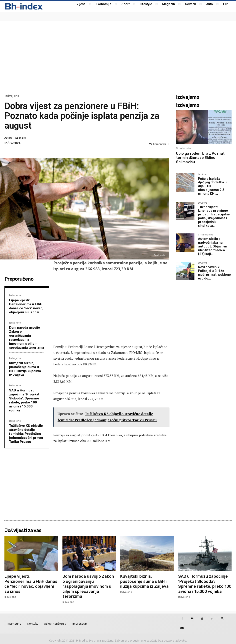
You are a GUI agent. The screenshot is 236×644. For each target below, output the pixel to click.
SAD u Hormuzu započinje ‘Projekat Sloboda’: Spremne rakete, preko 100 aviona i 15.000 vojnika (24, 400)
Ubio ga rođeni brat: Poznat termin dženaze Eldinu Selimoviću (200, 158)
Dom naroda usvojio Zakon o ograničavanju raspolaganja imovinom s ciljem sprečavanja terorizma (27, 338)
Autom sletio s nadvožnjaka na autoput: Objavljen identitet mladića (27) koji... (213, 246)
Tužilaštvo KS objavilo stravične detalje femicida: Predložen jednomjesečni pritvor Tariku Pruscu (26, 434)
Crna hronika (184, 148)
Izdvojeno (12, 96)
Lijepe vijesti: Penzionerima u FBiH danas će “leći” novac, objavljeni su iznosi (26, 306)
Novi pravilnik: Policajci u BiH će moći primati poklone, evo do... (215, 273)
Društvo (203, 175)
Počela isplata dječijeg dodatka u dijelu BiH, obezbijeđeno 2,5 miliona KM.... (212, 186)
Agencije (20, 138)
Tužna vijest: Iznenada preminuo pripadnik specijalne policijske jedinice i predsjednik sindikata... (214, 216)
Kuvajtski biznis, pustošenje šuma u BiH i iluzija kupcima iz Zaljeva (25, 369)
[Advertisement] (118, 57)
